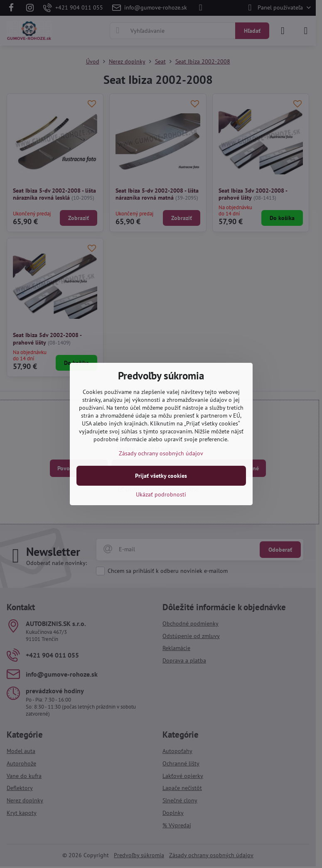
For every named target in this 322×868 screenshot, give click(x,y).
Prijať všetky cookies (161, 476)
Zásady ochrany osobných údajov (161, 453)
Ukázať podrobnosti (161, 494)
